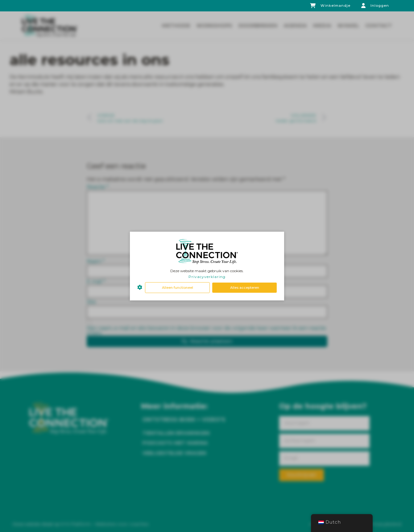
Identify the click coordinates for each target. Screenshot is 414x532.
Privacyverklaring (207, 277)
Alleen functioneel (178, 288)
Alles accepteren (245, 288)
